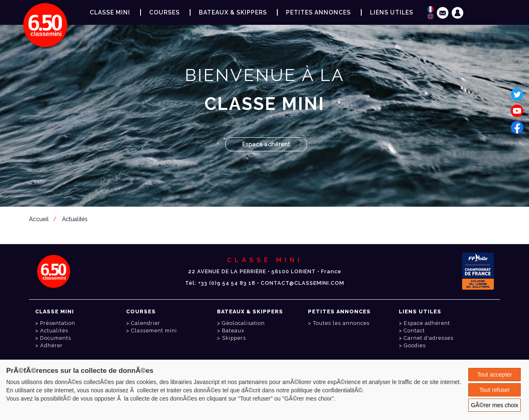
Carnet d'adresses (429, 338)
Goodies (415, 345)
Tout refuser (495, 390)
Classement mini (154, 331)
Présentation (58, 323)
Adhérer (51, 345)
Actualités (75, 219)
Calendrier (146, 323)
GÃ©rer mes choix (494, 405)
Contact (414, 331)
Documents (56, 338)
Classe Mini (110, 12)
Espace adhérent (266, 144)
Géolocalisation (243, 323)
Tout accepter (495, 375)
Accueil (39, 219)
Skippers (234, 338)
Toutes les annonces (341, 323)
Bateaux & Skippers (233, 12)
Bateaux (233, 331)
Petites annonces (318, 12)
